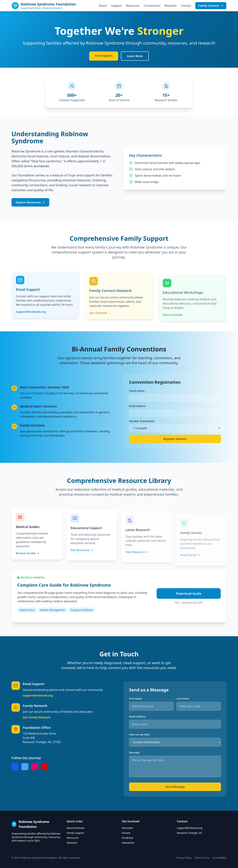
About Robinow (76, 828)
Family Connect (211, 6)
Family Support (75, 833)
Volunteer (127, 828)
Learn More (135, 56)
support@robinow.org (22, 695)
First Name (151, 699)
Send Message (191, 787)
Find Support (104, 56)
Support (116, 6)
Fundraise (128, 838)
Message (150, 752)
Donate (126, 833)
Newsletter (128, 843)
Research (171, 6)
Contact (186, 6)
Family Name (152, 391)
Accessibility (219, 858)
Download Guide (189, 609)
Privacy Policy (184, 858)
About (103, 6)
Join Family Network (21, 717)
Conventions (152, 6)
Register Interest (191, 439)
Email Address (153, 406)
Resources (133, 6)
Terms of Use (202, 858)
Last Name (198, 699)
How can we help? (155, 734)
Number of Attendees (158, 421)
